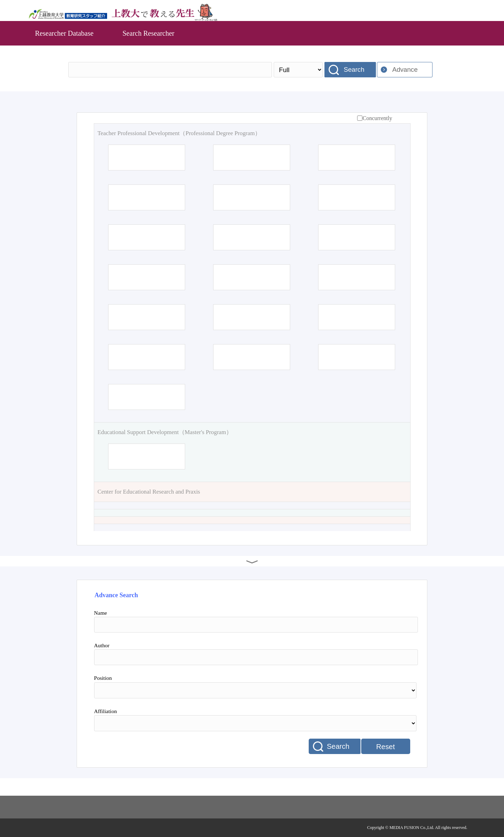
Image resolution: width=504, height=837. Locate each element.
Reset (386, 747)
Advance (405, 69)
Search (354, 69)
